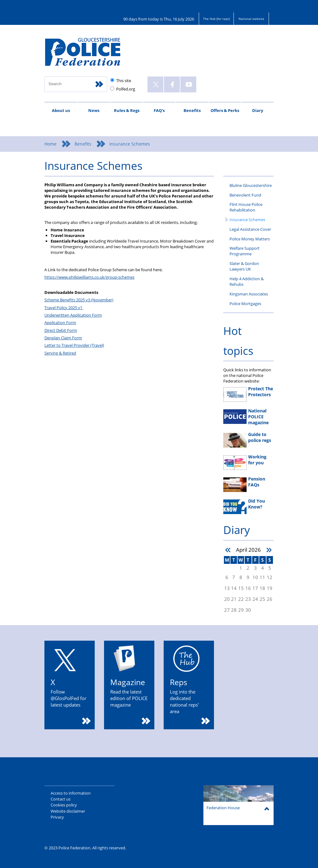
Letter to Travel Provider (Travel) (74, 345)
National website (251, 19)
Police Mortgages (245, 304)
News (94, 110)
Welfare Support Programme (245, 251)
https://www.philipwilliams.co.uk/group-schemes (89, 277)
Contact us (61, 799)
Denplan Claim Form (63, 338)
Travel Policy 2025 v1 (64, 308)
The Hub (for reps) (216, 19)
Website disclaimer (68, 811)
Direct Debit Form (61, 330)
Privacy (57, 817)
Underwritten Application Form (73, 315)
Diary (258, 110)
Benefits (192, 110)
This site (124, 81)
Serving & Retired (60, 353)
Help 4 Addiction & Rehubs (247, 281)
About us (61, 110)
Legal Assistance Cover (250, 229)
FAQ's (159, 110)
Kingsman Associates (249, 294)
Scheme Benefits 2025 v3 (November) (79, 300)
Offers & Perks (225, 110)
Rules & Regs (127, 110)
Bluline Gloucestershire (251, 185)
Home (50, 144)
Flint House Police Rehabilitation (246, 207)
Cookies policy (64, 805)
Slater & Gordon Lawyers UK (244, 266)
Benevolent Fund (245, 195)
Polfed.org (126, 89)
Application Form (60, 323)
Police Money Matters (250, 239)
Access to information (71, 793)
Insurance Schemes (247, 220)
